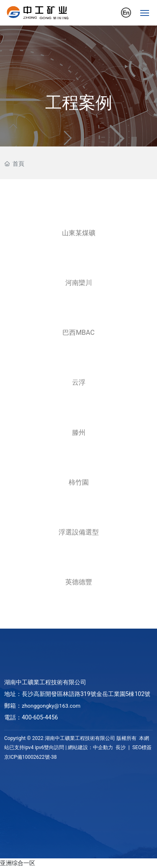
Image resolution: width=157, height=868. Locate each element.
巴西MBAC (78, 333)
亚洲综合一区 (18, 863)
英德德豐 (79, 582)
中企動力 (103, 747)
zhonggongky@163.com (51, 706)
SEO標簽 (141, 747)
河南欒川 (79, 283)
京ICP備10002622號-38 (30, 757)
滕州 (79, 433)
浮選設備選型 (79, 532)
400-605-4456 (40, 717)
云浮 (79, 382)
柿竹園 (79, 482)
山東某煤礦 (79, 233)
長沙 (121, 747)
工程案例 (79, 103)
